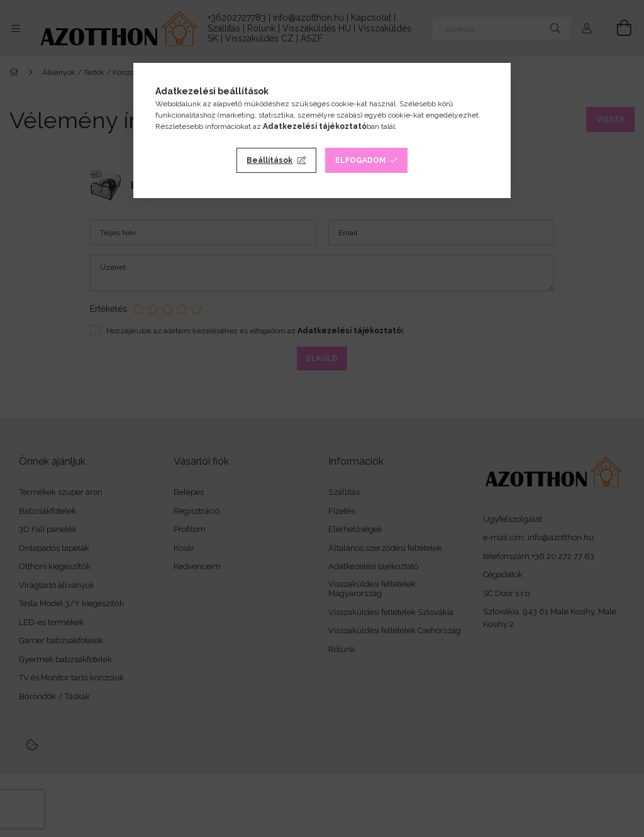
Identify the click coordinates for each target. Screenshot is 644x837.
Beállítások (269, 160)
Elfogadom (361, 160)
